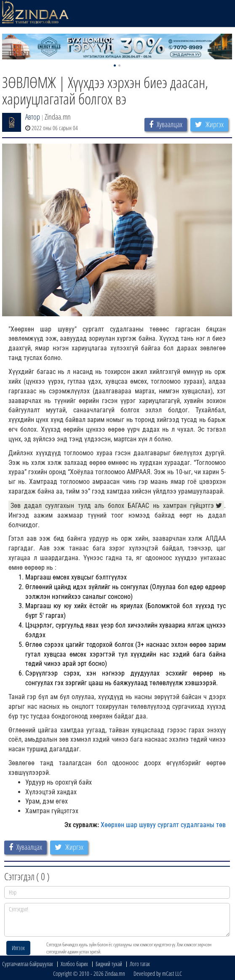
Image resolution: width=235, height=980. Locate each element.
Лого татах (140, 964)
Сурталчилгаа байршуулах (28, 964)
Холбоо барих (74, 964)
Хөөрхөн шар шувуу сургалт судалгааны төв (163, 825)
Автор (33, 117)
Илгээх (18, 948)
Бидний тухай (109, 964)
